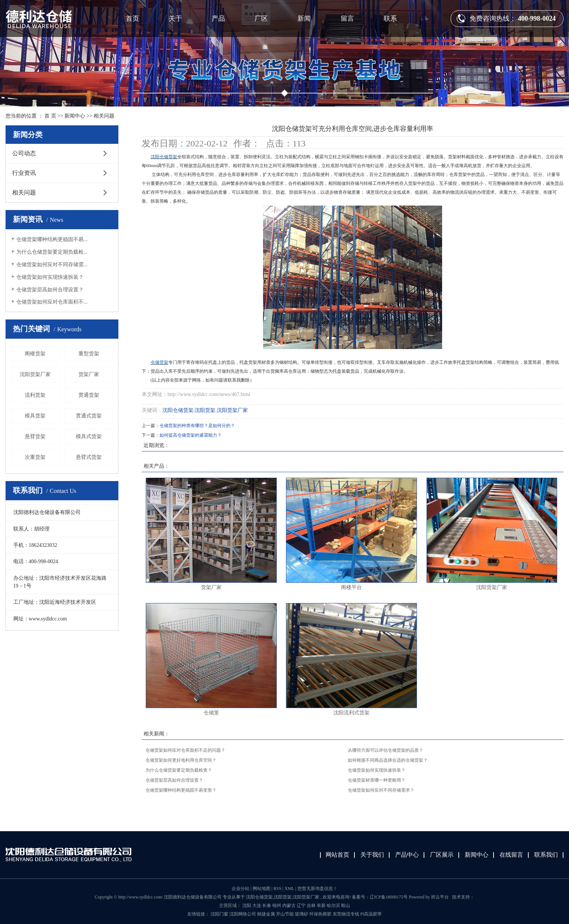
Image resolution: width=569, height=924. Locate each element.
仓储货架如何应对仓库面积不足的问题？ (185, 750)
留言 (347, 18)
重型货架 (89, 354)
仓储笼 (211, 713)
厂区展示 (442, 855)
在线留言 (511, 855)
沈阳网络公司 (243, 914)
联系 (390, 18)
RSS (277, 889)
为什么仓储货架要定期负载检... (52, 252)
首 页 (50, 116)
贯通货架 (89, 395)
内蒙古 (289, 906)
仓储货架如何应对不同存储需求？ (381, 790)
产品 (218, 18)
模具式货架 (89, 436)
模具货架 (35, 416)
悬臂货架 (35, 436)
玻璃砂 (302, 914)
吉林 (311, 906)
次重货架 (35, 457)
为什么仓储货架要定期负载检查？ (179, 770)
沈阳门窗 (220, 914)
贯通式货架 (89, 416)
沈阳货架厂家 (35, 374)
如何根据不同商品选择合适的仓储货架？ (388, 760)
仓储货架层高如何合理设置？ (50, 290)
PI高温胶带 (371, 914)
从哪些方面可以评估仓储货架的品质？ (385, 750)
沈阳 (247, 906)
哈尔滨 (333, 906)
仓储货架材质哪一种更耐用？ (377, 780)
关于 (175, 18)
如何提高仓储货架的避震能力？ (191, 435)
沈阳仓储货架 (178, 410)
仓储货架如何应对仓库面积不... (52, 302)
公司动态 (24, 153)
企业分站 (240, 889)
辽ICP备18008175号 (389, 897)
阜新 (321, 906)
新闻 (304, 18)
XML (289, 889)
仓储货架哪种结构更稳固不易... (52, 239)
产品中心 (407, 855)
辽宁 (301, 906)
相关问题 (104, 116)
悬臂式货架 (89, 457)
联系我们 (546, 855)
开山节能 (285, 914)
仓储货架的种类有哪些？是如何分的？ (197, 426)
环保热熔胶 (321, 914)
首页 (132, 18)
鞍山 (346, 906)
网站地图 (262, 889)
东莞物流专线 (346, 914)
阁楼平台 (351, 587)
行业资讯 (24, 173)
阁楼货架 (35, 354)
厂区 (261, 18)
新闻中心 (75, 116)
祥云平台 (440, 897)
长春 (267, 906)
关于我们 (372, 855)
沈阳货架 (205, 410)
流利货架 (35, 395)
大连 (257, 906)
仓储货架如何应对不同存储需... (52, 265)
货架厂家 (89, 374)
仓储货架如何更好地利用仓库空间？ (181, 760)
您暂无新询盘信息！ (317, 889)
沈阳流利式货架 (351, 713)
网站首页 (337, 855)
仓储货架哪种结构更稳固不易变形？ (181, 790)
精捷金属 (267, 914)
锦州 (277, 906)
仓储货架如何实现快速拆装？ (50, 277)
